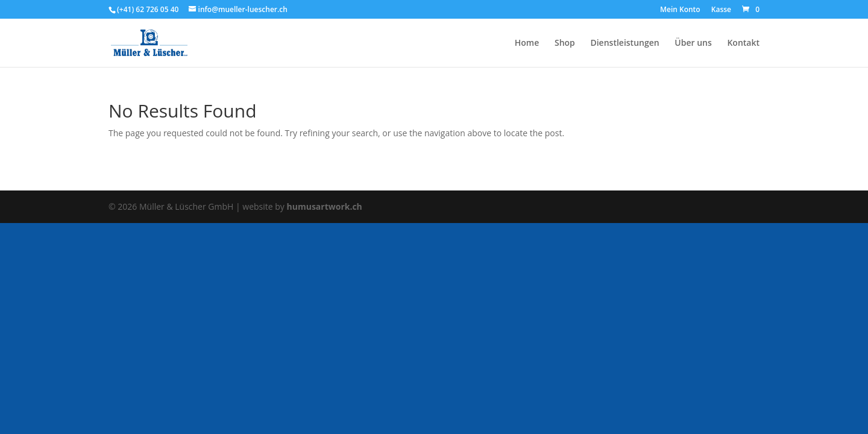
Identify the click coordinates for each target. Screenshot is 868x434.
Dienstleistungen (624, 43)
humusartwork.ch (325, 206)
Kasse (721, 10)
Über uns (693, 43)
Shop (565, 43)
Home (527, 43)
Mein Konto (680, 10)
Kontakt (743, 43)
